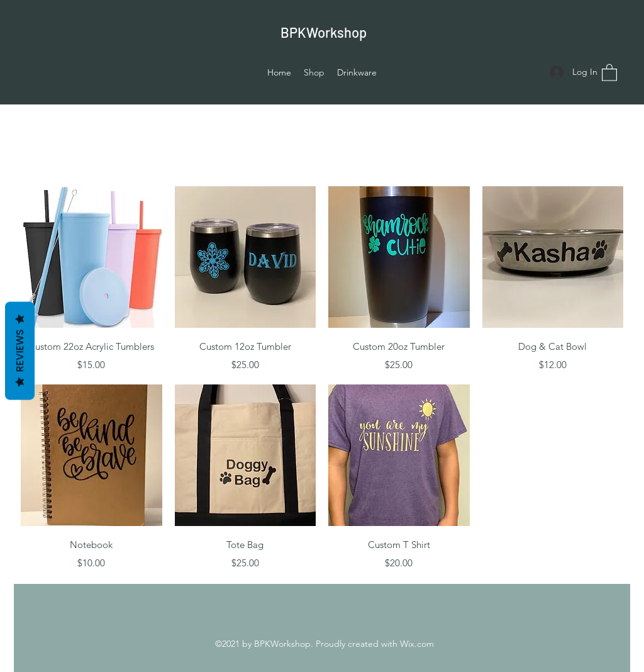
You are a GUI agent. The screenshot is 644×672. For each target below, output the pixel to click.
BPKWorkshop (324, 32)
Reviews (20, 351)
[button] (609, 72)
